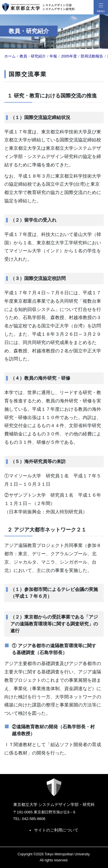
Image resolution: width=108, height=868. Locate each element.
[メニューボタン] (101, 7)
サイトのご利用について (56, 830)
